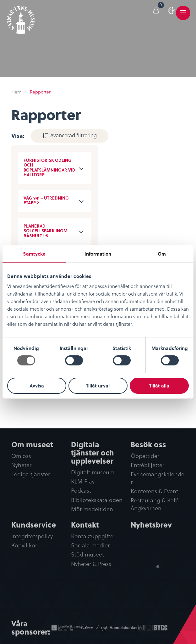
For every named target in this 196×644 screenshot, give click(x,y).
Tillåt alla (159, 386)
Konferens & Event (154, 491)
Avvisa (37, 386)
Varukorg (155, 10)
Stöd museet (87, 555)
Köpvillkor (24, 546)
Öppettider (145, 456)
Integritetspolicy (32, 537)
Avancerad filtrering (70, 135)
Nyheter (21, 465)
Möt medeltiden (92, 509)
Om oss (21, 456)
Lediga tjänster (31, 474)
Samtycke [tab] (34, 254)
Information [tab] (98, 254)
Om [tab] (162, 254)
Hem (16, 92)
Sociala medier (90, 546)
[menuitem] (150, 13)
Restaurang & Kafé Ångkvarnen (155, 504)
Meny (183, 18)
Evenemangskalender (158, 478)
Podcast (81, 491)
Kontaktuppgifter (93, 537)
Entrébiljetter (147, 465)
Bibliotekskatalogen (97, 500)
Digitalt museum (93, 472)
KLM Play (83, 481)
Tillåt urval (98, 386)
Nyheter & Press (91, 564)
